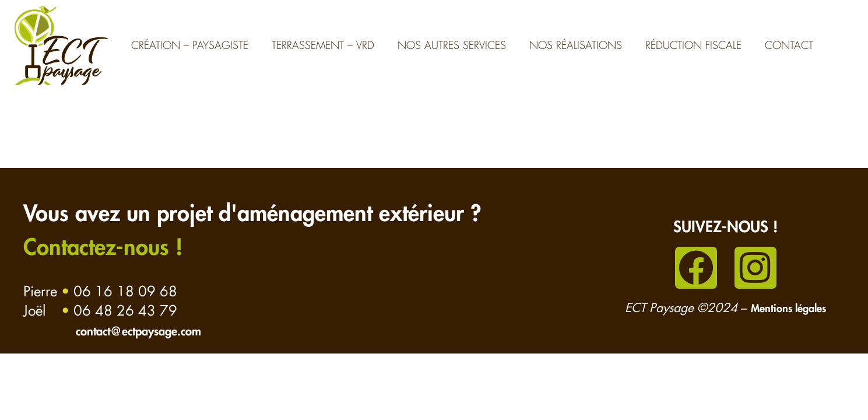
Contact (789, 45)
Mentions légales (788, 309)
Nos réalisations (576, 45)
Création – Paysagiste (190, 45)
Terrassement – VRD (323, 45)
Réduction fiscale (693, 45)
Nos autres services (452, 45)
